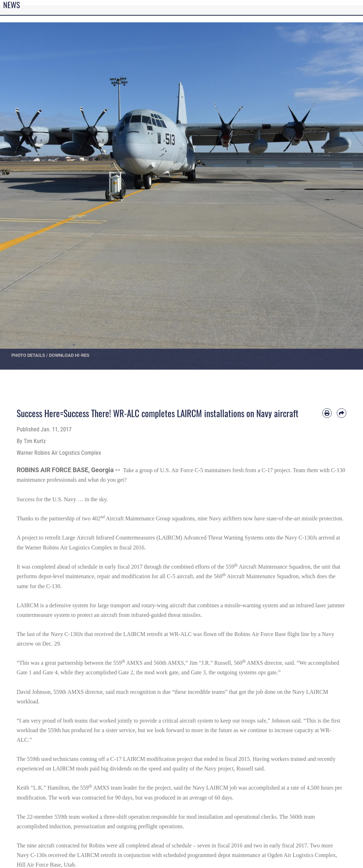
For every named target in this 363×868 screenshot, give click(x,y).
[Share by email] (342, 413)
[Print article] (327, 413)
